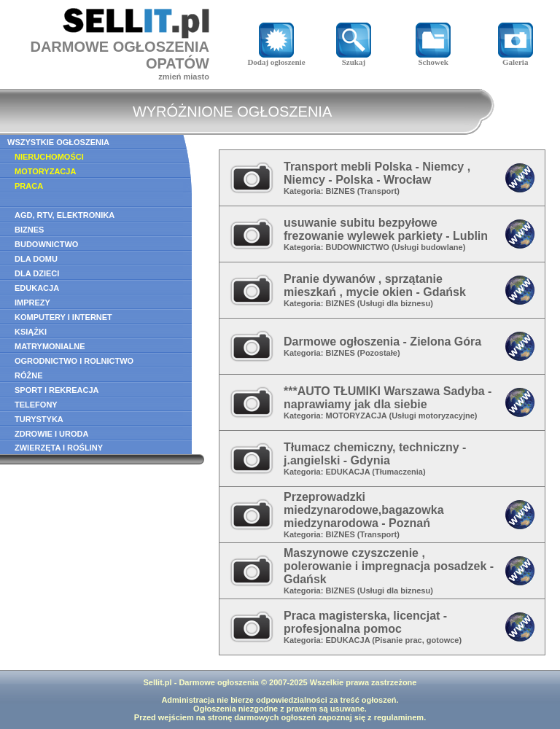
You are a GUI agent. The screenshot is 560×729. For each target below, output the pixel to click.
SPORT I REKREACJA (57, 390)
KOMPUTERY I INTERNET (63, 317)
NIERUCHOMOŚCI (49, 157)
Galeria (516, 58)
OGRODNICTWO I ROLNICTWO (74, 361)
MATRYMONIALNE (50, 346)
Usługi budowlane (429, 247)
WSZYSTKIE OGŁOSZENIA (58, 142)
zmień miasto (184, 77)
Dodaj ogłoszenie (276, 58)
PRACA (29, 186)
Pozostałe (379, 353)
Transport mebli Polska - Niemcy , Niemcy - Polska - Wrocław (377, 173)
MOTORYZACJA (45, 171)
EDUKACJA (37, 288)
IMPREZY (32, 303)
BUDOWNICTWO (46, 244)
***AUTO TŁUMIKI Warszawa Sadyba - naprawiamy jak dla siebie (388, 398)
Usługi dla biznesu (396, 303)
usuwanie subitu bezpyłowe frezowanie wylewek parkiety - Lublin (386, 229)
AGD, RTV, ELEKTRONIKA (65, 215)
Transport (379, 191)
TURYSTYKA (39, 419)
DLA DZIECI (37, 273)
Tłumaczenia (399, 472)
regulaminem (399, 717)
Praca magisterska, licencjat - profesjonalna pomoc (365, 622)
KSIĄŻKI (31, 332)
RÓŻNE (29, 375)
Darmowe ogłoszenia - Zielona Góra (382, 342)
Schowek (433, 58)
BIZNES (29, 230)
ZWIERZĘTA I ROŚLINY (59, 448)
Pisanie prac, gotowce (417, 640)
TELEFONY (36, 405)
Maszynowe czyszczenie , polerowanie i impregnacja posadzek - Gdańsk (389, 566)
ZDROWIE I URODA (51, 434)
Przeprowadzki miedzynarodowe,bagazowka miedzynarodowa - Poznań (364, 510)
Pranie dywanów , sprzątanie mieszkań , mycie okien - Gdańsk (375, 285)
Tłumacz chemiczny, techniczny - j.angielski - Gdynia (375, 454)
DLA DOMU (36, 259)
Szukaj (354, 58)
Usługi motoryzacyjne (433, 416)
